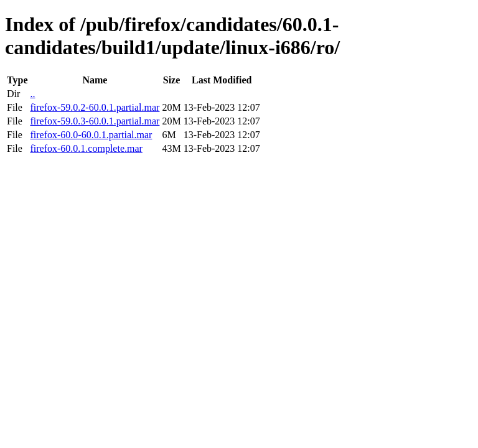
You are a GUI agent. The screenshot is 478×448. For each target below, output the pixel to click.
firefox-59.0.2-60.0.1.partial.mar (95, 107)
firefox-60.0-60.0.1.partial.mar (91, 135)
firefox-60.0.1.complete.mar (86, 148)
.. (32, 94)
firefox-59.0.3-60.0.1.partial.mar (95, 121)
